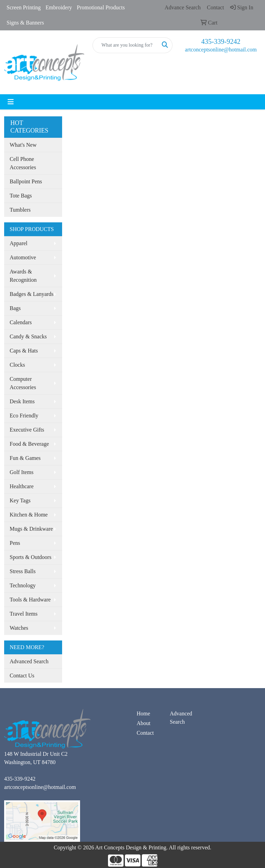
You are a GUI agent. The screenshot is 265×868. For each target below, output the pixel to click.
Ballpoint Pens (26, 181)
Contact (145, 733)
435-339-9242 (221, 41)
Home (143, 713)
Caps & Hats (24, 351)
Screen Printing (24, 7)
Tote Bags (21, 196)
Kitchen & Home (29, 515)
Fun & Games (25, 458)
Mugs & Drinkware (31, 529)
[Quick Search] (125, 45)
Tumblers (20, 210)
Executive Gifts (27, 430)
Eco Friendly (24, 416)
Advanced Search (29, 661)
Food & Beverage (29, 444)
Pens (15, 543)
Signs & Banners (25, 23)
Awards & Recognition (23, 276)
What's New (23, 145)
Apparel (19, 243)
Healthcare (22, 486)
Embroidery (59, 7)
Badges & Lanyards (32, 294)
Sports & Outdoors (31, 557)
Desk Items (22, 401)
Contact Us (22, 676)
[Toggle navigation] (11, 102)
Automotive (23, 257)
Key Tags (20, 500)
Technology (23, 585)
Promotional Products (101, 7)
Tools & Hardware (30, 600)
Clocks (17, 365)
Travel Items (24, 614)
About (144, 723)
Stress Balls (23, 571)
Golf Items (22, 472)
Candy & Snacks (28, 336)
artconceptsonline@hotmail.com (221, 50)
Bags (15, 308)
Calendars (21, 322)
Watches (19, 628)
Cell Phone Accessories (23, 163)
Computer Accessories (23, 383)
